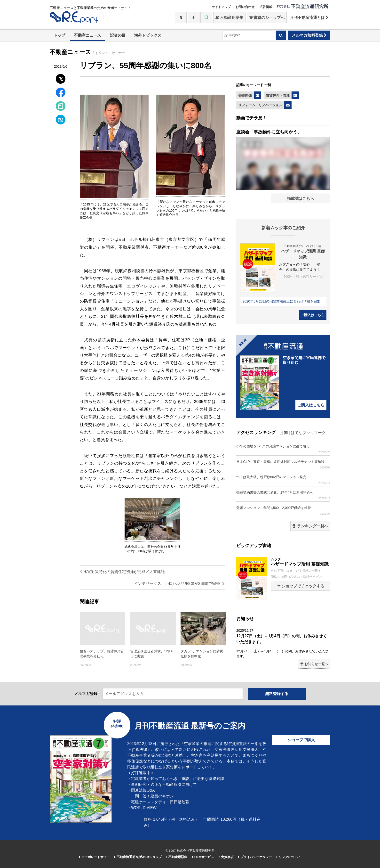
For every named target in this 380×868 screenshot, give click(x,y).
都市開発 (245, 95)
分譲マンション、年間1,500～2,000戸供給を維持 (283, 511)
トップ (59, 35)
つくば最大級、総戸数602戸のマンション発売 (283, 480)
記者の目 (118, 35)
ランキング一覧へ (310, 526)
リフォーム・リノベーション (260, 105)
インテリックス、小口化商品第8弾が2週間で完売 (179, 584)
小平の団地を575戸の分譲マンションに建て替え (283, 449)
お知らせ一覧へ (314, 664)
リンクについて (289, 857)
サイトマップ (221, 7)
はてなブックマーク (308, 433)
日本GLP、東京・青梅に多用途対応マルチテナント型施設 (283, 464)
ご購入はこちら (313, 315)
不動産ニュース (87, 35)
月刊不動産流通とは (309, 18)
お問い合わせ (245, 7)
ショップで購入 (301, 740)
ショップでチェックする (300, 586)
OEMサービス (203, 857)
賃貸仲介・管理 (278, 95)
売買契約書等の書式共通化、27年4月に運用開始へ (283, 495)
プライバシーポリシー (255, 857)
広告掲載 (266, 7)
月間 (284, 433)
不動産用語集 (229, 18)
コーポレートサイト (95, 857)
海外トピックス (148, 35)
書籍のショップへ (267, 18)
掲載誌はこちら (301, 199)
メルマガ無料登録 (309, 35)
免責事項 (226, 857)
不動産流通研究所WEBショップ (138, 857)
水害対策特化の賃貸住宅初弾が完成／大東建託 (122, 572)
